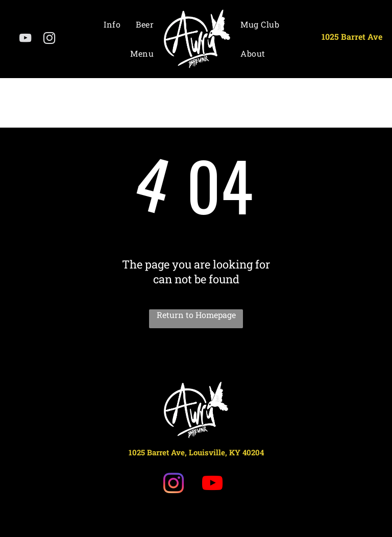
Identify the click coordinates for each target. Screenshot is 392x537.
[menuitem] (112, 24)
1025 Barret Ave (352, 36)
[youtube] (25, 39)
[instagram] (49, 39)
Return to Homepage (196, 315)
